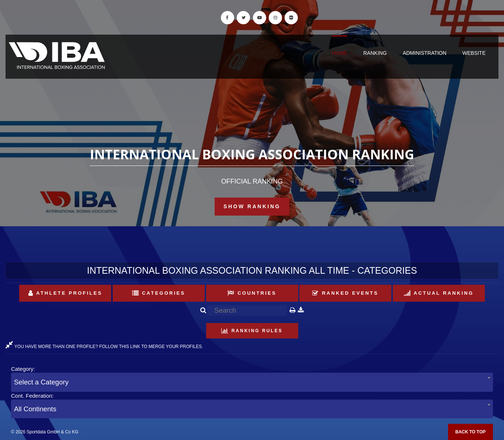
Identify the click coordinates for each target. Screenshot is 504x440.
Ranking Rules (252, 331)
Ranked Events (345, 293)
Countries (252, 293)
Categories (159, 293)
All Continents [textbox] (35, 409)
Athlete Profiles (65, 293)
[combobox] (252, 382)
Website (474, 53)
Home (339, 53)
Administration (425, 53)
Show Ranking (252, 206)
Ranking (375, 53)
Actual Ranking (439, 293)
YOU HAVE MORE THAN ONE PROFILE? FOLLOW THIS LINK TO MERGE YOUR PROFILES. (104, 347)
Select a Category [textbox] (41, 382)
